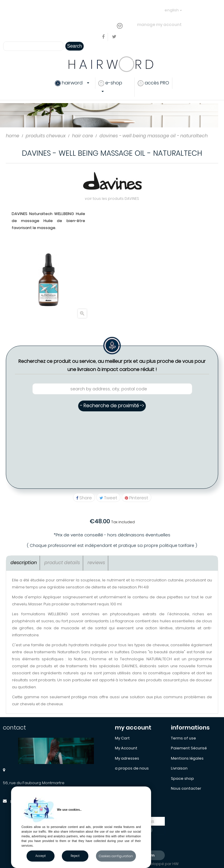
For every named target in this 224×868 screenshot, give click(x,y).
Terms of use (183, 738)
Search (75, 46)
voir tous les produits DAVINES (112, 199)
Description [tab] (24, 563)
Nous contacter (186, 788)
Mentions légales (187, 758)
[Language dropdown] (173, 7)
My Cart (122, 738)
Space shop (182, 778)
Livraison (179, 768)
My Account (126, 748)
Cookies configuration (116, 856)
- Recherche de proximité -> (112, 406)
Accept (41, 856)
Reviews (96, 563)
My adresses (127, 758)
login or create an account (84, 10)
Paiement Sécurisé (189, 748)
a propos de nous (132, 768)
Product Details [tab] (62, 563)
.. (111, 10)
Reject (75, 856)
